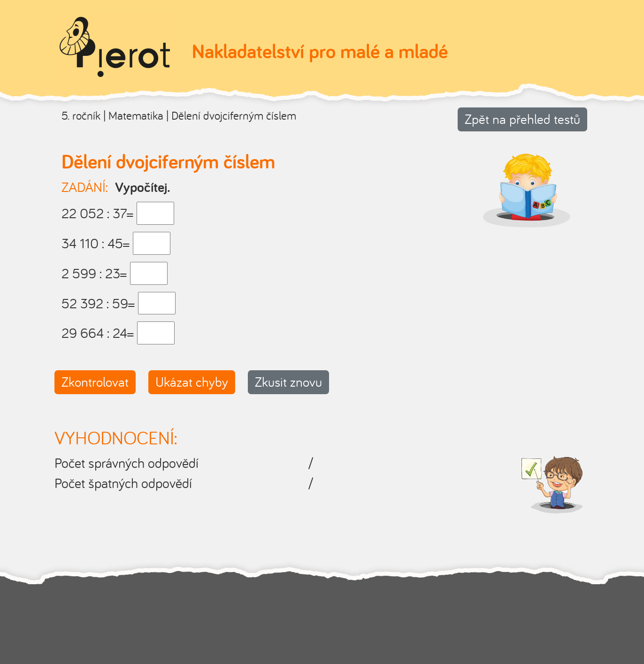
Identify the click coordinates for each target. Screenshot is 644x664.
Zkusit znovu (288, 382)
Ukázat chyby (192, 382)
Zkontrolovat (95, 382)
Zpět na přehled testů (522, 119)
